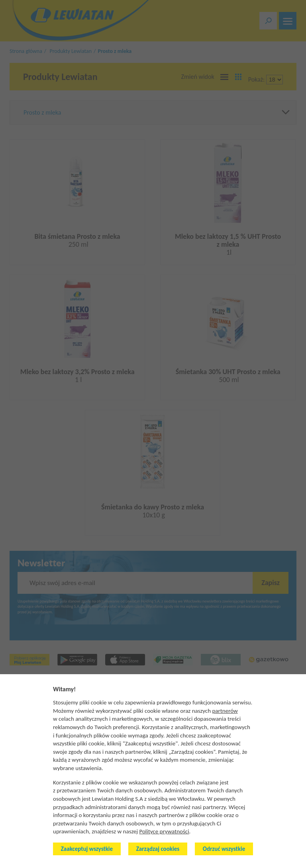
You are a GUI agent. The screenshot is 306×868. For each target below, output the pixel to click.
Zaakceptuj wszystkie (87, 849)
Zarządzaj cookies (158, 849)
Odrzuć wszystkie (224, 849)
